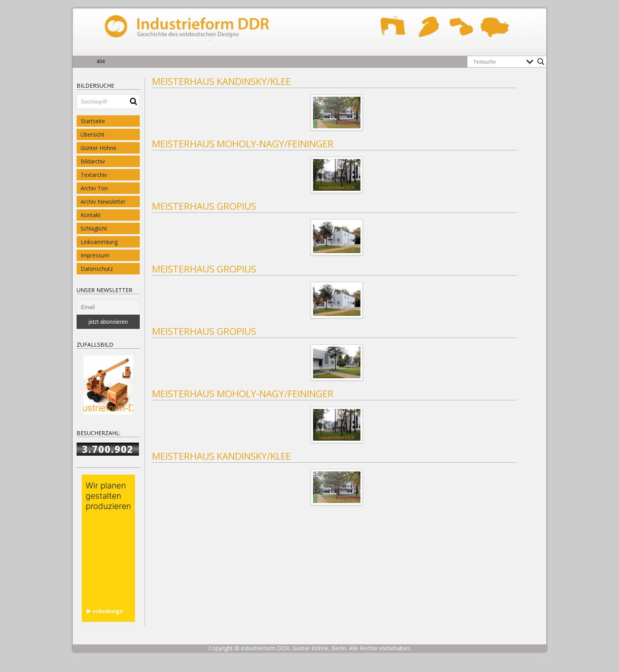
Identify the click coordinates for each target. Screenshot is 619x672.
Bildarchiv (93, 161)
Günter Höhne (98, 148)
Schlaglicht (94, 228)
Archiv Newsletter (103, 202)
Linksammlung (99, 242)
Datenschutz (97, 269)
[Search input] (498, 62)
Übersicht (93, 134)
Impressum (95, 255)
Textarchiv (94, 175)
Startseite (93, 121)
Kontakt (91, 215)
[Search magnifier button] (541, 62)
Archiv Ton (94, 188)
